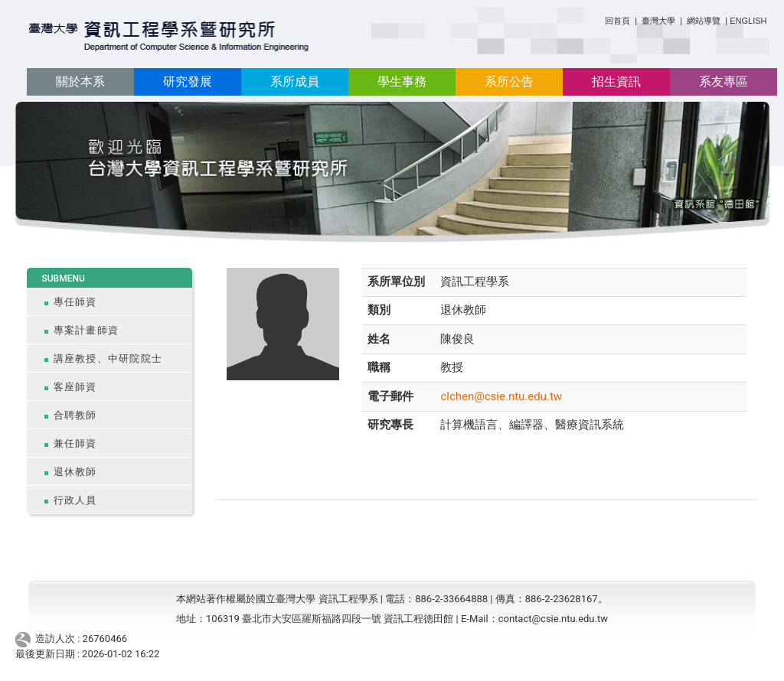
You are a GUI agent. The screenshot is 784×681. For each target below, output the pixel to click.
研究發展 (188, 81)
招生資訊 (616, 81)
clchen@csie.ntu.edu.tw (501, 396)
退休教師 (75, 472)
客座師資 (75, 387)
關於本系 (80, 81)
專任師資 (75, 302)
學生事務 (402, 81)
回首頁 (617, 21)
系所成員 (295, 81)
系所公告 (509, 81)
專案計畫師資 (87, 330)
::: (599, 18)
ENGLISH (748, 21)
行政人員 (75, 500)
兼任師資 (75, 443)
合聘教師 (75, 415)
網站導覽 (704, 21)
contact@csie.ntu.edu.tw (553, 619)
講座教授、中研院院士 (108, 358)
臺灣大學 (660, 21)
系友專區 (724, 81)
